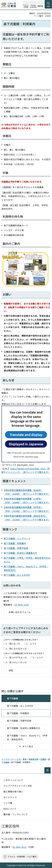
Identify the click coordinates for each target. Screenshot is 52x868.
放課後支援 (33, 759)
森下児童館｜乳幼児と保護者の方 (20, 553)
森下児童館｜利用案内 (15, 543)
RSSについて (10, 809)
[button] (33, 5)
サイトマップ (10, 797)
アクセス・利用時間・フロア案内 (22, 857)
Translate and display (26, 435)
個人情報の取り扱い (13, 791)
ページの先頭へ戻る (51, 768)
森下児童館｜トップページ (17, 538)
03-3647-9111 (20, 847)
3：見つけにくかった (16, 662)
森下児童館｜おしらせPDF (17, 575)
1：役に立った (13, 644)
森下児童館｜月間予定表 (16, 548)
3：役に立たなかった (16, 649)
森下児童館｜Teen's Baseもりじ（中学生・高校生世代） (27, 737)
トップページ (7, 759)
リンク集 (8, 803)
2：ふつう (31, 644)
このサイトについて (13, 780)
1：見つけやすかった (16, 657)
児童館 (43, 759)
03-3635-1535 (21, 605)
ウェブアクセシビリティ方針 (18, 786)
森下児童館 (12, 698)
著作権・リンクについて (16, 814)
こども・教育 (21, 759)
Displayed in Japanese (26, 444)
